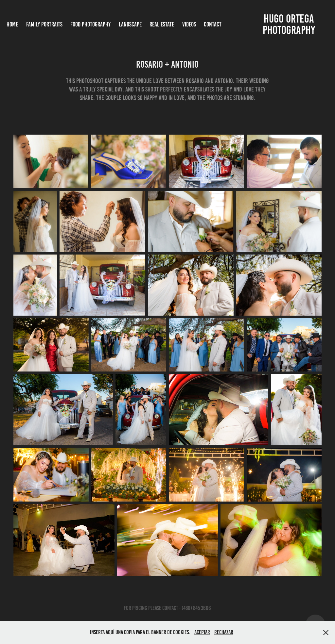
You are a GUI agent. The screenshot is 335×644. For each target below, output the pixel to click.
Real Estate (162, 24)
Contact (213, 24)
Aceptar (202, 632)
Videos (189, 24)
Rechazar (224, 632)
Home (12, 24)
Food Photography (90, 24)
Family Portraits (44, 24)
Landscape (130, 24)
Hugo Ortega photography (290, 24)
